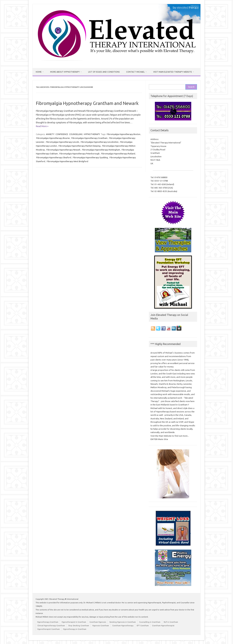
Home (39, 72)
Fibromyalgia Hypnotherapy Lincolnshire (100, 142)
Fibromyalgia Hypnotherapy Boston (124, 134)
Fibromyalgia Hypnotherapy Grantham (89, 138)
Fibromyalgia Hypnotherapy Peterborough (79, 153)
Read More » (42, 126)
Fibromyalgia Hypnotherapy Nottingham (101, 150)
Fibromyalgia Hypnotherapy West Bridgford (67, 161)
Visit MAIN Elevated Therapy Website (169, 72)
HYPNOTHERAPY (92, 134)
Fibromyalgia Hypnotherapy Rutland (118, 153)
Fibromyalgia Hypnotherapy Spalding (90, 157)
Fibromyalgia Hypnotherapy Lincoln (63, 142)
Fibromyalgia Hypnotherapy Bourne (53, 138)
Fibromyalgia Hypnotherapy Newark (63, 150)
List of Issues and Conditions (103, 72)
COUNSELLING (76, 134)
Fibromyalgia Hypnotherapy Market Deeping (80, 146)
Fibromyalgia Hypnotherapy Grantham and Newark (87, 103)
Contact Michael (133, 72)
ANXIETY (50, 134)
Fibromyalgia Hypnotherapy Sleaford (54, 157)
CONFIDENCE (62, 134)
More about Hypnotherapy (65, 72)
